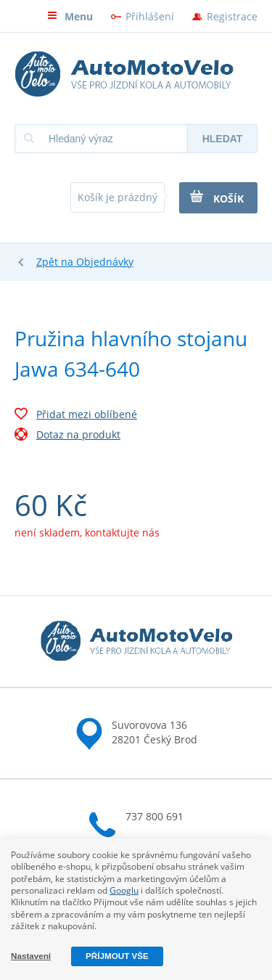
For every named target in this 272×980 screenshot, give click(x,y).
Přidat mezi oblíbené (76, 416)
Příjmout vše (117, 956)
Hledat (223, 139)
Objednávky (105, 262)
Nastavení (31, 956)
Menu (70, 16)
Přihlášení (150, 16)
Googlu (124, 890)
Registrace (232, 16)
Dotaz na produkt (67, 436)
